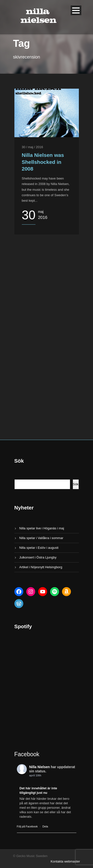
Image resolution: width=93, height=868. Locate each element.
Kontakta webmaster (65, 861)
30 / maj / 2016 (32, 147)
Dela (45, 826)
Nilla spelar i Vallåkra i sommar (41, 538)
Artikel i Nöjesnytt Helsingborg (41, 567)
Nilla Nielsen (40, 767)
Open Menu (76, 10)
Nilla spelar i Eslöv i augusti (39, 548)
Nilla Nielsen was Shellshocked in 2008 (43, 162)
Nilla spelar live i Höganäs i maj (42, 528)
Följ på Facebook (27, 826)
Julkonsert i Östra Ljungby (38, 557)
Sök (76, 484)
